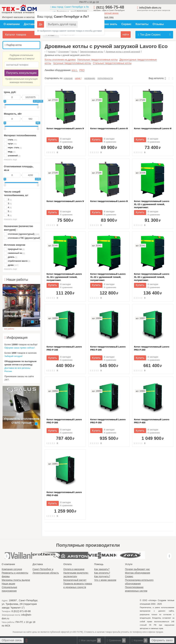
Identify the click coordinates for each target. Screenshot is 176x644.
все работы (9, 329)
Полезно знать (107, 24)
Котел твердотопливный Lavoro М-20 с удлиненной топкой (153, 128)
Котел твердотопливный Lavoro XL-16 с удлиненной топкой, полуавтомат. (64, 277)
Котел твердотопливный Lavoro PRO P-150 (64, 348)
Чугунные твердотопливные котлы (72, 63)
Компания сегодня (12, 569)
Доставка (30, 24)
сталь (10, 140)
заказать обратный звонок (106, 13)
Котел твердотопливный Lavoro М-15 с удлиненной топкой (109, 128)
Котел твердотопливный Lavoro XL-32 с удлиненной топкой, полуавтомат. (152, 277)
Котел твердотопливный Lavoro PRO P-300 (64, 421)
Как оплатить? (102, 573)
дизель (11, 257)
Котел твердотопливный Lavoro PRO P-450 (64, 494)
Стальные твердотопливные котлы (112, 63)
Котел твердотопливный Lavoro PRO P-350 (108, 421)
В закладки (65, 139)
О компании (12, 24)
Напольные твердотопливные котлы (98, 60)
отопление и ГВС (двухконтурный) (21, 238)
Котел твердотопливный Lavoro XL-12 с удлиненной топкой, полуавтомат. (152, 204)
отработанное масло (17, 261)
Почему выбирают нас (137, 569)
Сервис (126, 24)
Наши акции (8, 584)
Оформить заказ (162, 640)
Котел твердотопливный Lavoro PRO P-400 (152, 421)
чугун (10, 144)
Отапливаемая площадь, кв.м (19, 168)
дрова (11, 265)
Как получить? (102, 576)
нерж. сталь (13, 147)
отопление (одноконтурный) (21, 234)
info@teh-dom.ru (150, 8)
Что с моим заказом (105, 580)
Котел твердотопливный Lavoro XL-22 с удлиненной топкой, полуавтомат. (108, 277)
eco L (75, 70)
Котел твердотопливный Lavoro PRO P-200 (108, 348)
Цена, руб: (10, 92)
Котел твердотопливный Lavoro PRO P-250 (152, 348)
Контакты (142, 24)
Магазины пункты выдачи (16, 580)
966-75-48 (110, 7)
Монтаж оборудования (138, 573)
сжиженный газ (14, 253)
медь (10, 152)
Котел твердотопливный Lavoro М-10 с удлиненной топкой (65, 128)
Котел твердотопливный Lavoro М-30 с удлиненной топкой (109, 201)
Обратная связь (12, 640)
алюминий (12, 156)
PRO (82, 70)
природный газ (14, 249)
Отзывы (158, 24)
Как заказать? (102, 569)
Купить (53, 140)
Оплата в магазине (74, 569)
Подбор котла (13, 45)
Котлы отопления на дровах (60, 60)
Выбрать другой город (62, 24)
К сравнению (66, 142)
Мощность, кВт (13, 114)
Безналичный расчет (75, 580)
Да (41, 24)
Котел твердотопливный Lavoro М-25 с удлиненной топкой (65, 201)
